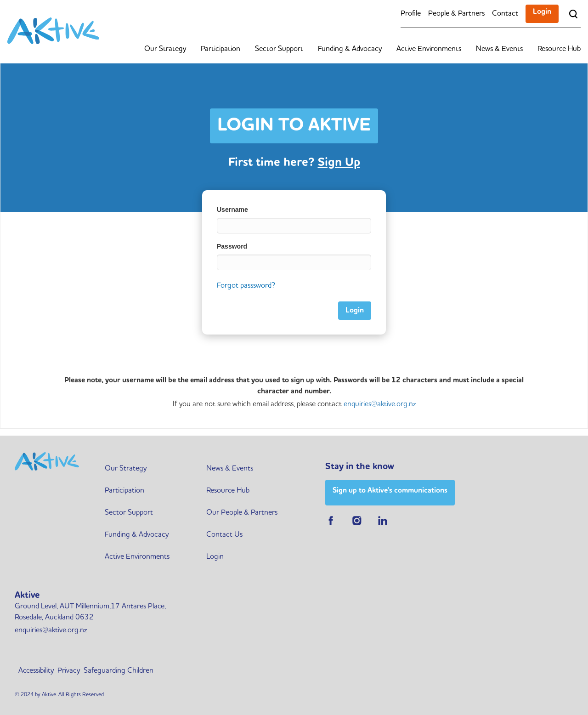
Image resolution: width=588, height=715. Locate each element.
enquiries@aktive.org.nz (380, 404)
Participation (220, 49)
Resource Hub (559, 49)
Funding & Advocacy (350, 49)
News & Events (499, 49)
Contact (505, 14)
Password (232, 246)
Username (232, 210)
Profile (411, 14)
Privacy (69, 671)
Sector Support (279, 49)
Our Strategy (165, 49)
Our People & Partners (242, 513)
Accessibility (36, 671)
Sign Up (339, 163)
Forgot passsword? (246, 286)
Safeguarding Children (119, 671)
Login (542, 12)
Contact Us (224, 535)
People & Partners (456, 14)
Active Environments (429, 49)
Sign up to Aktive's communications (390, 491)
